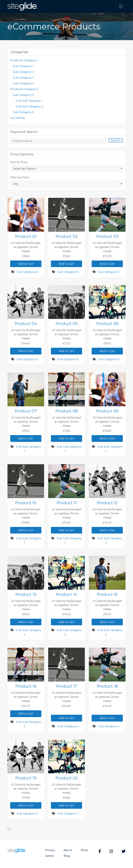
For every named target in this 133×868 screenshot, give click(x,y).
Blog (67, 856)
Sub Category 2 (23, 72)
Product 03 (107, 236)
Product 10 (26, 503)
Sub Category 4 (23, 83)
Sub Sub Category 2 (29, 106)
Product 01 (26, 236)
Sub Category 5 (23, 95)
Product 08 (66, 411)
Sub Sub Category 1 (29, 101)
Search (116, 140)
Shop (84, 850)
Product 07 (26, 411)
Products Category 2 (24, 89)
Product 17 (67, 686)
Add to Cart (26, 264)
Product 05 (67, 324)
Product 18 (107, 686)
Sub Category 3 (23, 78)
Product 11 (67, 503)
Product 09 (107, 411)
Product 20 (67, 778)
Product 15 (107, 594)
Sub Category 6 (23, 112)
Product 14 (66, 594)
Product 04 (26, 324)
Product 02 (67, 236)
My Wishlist (18, 118)
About (68, 850)
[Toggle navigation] (121, 6)
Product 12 (107, 503)
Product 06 (107, 324)
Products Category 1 (24, 60)
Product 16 (26, 686)
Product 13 (26, 594)
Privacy (50, 850)
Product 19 (26, 778)
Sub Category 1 (23, 66)
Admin (50, 856)
